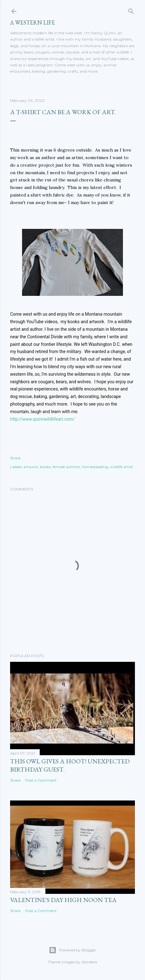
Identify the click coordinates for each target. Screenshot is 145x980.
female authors (66, 467)
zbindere (89, 962)
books (45, 467)
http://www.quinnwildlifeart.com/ (43, 419)
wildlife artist (122, 467)
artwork (31, 467)
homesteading (95, 467)
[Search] (131, 10)
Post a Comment (41, 780)
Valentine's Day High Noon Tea (63, 900)
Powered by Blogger (72, 950)
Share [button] (15, 458)
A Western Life (32, 22)
